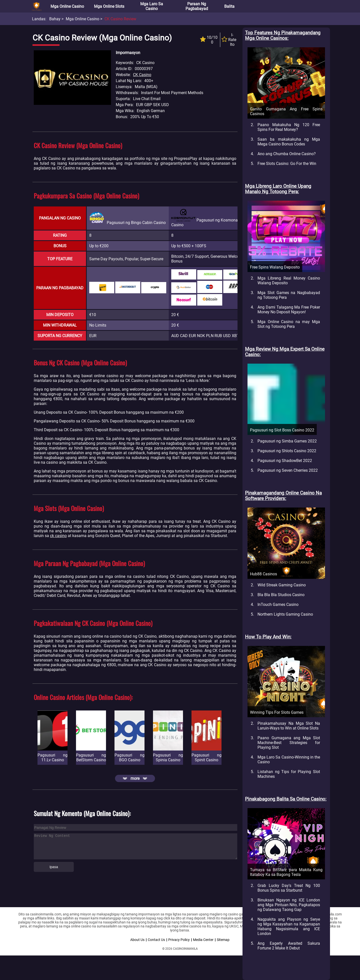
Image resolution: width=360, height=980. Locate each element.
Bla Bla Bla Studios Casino (281, 595)
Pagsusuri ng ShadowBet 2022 (285, 461)
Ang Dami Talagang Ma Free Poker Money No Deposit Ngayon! (289, 310)
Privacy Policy (179, 940)
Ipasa (54, 867)
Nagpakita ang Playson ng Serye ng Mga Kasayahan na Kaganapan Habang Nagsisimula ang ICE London (289, 926)
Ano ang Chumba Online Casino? (287, 154)
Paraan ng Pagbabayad (197, 6)
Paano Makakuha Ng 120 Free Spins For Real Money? (289, 127)
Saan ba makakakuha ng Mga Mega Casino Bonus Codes (289, 142)
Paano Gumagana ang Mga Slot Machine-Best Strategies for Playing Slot (289, 743)
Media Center (203, 940)
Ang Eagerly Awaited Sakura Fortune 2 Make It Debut (289, 946)
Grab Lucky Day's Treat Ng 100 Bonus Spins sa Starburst (289, 888)
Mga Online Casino (67, 6)
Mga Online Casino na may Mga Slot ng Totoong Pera (289, 324)
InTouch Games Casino (278, 604)
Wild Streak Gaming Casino (282, 585)
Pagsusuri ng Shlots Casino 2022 (287, 451)
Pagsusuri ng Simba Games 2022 (287, 441)
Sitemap (223, 940)
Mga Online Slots (109, 6)
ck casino (58, 536)
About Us (137, 940)
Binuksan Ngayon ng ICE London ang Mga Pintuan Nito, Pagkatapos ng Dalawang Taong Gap (289, 905)
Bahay (55, 19)
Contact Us (156, 940)
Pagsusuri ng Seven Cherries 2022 (288, 470)
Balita (229, 6)
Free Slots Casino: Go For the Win (287, 164)
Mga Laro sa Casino (152, 6)
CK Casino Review (120, 19)
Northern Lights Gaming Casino (285, 614)
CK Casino (142, 75)
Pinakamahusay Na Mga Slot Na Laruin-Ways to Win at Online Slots (289, 726)
